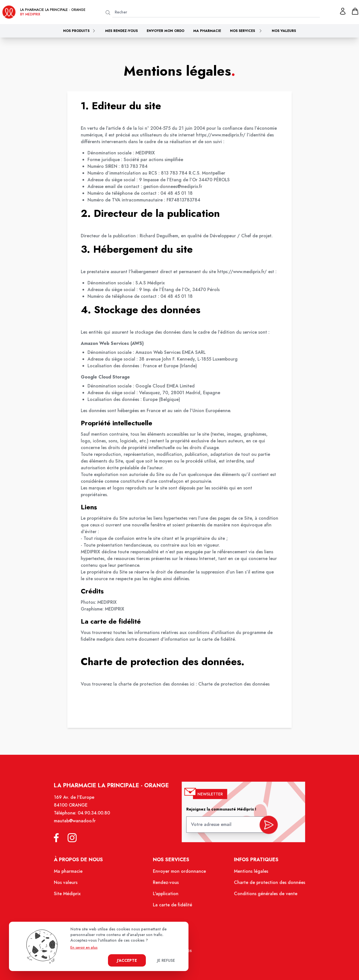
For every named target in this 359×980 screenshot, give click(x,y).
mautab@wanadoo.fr (78, 825)
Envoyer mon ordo (165, 31)
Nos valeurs (284, 31)
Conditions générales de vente (263, 895)
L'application (166, 895)
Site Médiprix (71, 895)
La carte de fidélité (173, 906)
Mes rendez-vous (121, 31)
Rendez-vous (166, 885)
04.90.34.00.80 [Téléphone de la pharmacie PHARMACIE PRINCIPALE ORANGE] (97, 818)
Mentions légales (248, 874)
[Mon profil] (343, 11)
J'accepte (127, 960)
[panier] (355, 11)
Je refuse (166, 960)
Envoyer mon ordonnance (180, 874)
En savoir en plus (84, 948)
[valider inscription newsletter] (266, 827)
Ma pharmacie (207, 31)
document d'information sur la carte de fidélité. (187, 639)
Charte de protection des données (234, 684)
